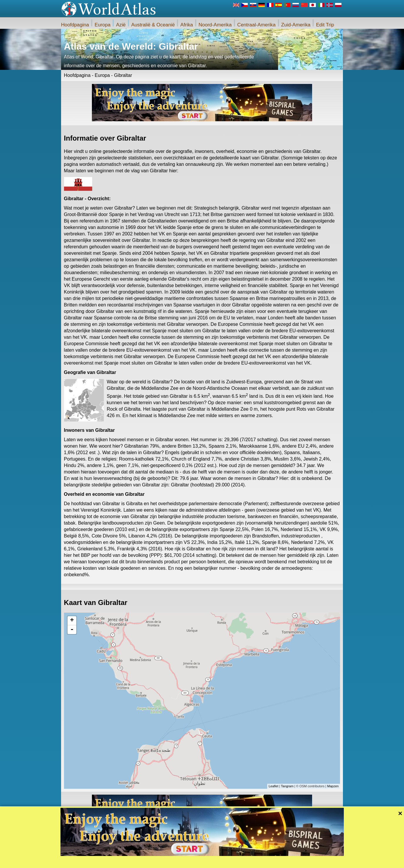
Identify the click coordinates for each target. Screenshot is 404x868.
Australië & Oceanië (153, 25)
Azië (121, 25)
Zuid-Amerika (296, 25)
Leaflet (273, 786)
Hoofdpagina (75, 25)
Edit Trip (325, 25)
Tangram (287, 786)
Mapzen (333, 786)
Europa (102, 25)
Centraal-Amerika (256, 25)
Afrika (187, 25)
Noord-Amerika (215, 25)
